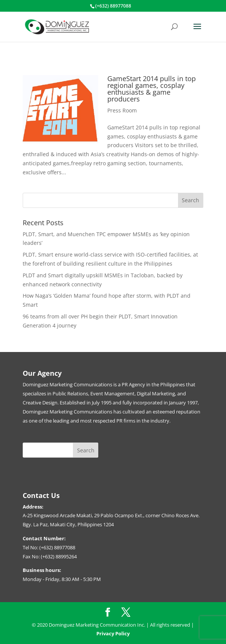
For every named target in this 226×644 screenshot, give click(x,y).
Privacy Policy (113, 633)
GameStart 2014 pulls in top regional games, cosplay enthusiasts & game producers (152, 89)
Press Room (122, 110)
